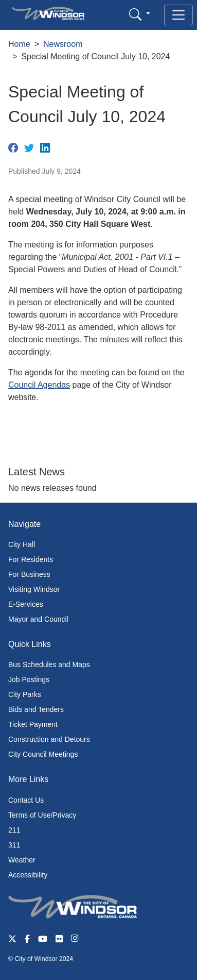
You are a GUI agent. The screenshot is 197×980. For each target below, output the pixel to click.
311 (14, 845)
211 (14, 830)
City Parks (25, 694)
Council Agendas (39, 385)
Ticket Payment (33, 724)
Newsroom (63, 44)
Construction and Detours (49, 739)
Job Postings (29, 679)
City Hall (22, 544)
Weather (22, 860)
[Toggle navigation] (178, 15)
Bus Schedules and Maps (49, 665)
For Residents (31, 559)
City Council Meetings (43, 754)
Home (19, 44)
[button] (140, 14)
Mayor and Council (38, 619)
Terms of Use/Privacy (42, 815)
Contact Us (26, 800)
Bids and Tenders (36, 709)
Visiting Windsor (34, 589)
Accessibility (28, 875)
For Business (29, 574)
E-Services (26, 604)
